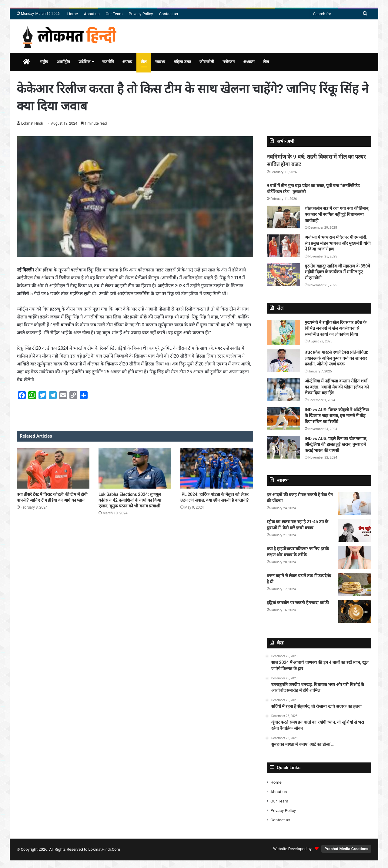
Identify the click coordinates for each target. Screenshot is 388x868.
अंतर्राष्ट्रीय (63, 62)
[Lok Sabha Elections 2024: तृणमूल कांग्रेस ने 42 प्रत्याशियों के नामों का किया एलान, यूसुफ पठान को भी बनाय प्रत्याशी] (135, 468)
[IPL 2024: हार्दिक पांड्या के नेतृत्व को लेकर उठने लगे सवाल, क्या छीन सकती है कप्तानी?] (217, 468)
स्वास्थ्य (160, 62)
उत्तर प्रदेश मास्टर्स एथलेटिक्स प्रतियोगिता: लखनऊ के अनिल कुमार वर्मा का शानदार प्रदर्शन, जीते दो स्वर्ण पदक (336, 358)
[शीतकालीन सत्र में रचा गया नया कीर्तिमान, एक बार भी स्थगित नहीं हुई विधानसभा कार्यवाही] (283, 217)
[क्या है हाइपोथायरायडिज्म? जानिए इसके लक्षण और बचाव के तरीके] (355, 557)
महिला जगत (182, 62)
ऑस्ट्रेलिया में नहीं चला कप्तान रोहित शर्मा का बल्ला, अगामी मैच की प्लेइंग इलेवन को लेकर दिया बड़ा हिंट (337, 387)
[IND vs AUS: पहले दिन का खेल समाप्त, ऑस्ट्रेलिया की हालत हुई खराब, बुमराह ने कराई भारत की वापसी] (283, 447)
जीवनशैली (207, 62)
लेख (266, 62)
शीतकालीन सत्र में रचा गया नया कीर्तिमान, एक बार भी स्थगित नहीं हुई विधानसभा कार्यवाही (337, 214)
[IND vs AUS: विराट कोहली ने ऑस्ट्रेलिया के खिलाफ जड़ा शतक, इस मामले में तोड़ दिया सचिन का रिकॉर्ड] (283, 418)
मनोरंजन (229, 62)
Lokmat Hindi (32, 123)
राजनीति (108, 62)
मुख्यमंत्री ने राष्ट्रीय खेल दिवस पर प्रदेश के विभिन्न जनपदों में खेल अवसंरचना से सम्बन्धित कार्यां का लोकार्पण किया (336, 328)
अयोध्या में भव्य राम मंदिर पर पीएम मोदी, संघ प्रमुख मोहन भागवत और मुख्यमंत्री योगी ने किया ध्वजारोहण (338, 243)
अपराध (127, 62)
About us (92, 14)
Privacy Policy (141, 14)
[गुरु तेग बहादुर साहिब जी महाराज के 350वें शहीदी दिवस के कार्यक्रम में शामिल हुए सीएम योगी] (283, 275)
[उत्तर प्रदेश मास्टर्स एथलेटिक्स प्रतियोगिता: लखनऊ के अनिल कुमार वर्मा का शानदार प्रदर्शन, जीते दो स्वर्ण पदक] (283, 361)
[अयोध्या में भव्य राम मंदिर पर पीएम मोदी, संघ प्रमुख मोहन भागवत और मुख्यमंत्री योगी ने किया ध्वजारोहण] (283, 246)
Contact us (169, 14)
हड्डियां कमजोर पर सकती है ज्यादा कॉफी (298, 603)
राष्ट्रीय (44, 62)
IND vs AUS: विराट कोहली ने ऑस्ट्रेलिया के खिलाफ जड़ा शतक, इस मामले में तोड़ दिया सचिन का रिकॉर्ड (337, 416)
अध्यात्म (249, 62)
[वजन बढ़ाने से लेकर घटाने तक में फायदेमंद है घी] (355, 584)
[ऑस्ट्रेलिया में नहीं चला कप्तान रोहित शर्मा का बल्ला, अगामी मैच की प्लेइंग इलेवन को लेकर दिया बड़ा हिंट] (283, 390)
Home (73, 14)
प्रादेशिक (84, 62)
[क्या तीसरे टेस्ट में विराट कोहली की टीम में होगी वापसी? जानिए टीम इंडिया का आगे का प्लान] (53, 468)
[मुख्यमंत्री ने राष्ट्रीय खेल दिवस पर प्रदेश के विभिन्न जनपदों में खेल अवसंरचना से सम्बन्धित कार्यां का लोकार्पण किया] (283, 333)
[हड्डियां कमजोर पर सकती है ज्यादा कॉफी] (355, 611)
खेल (144, 62)
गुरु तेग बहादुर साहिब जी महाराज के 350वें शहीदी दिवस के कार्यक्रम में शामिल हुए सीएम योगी (337, 272)
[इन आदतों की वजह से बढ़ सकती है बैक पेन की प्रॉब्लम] (355, 503)
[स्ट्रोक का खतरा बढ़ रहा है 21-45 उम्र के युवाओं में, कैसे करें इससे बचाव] (355, 530)
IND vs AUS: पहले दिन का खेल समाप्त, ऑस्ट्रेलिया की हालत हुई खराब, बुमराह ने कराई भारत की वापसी (336, 444)
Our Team (114, 14)
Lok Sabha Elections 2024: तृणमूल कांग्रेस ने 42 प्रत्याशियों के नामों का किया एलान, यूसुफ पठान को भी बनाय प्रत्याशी (130, 500)
